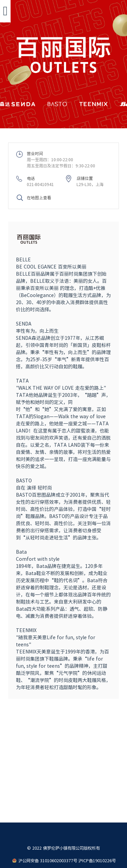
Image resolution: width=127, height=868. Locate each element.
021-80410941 (40, 184)
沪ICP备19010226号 (97, 861)
